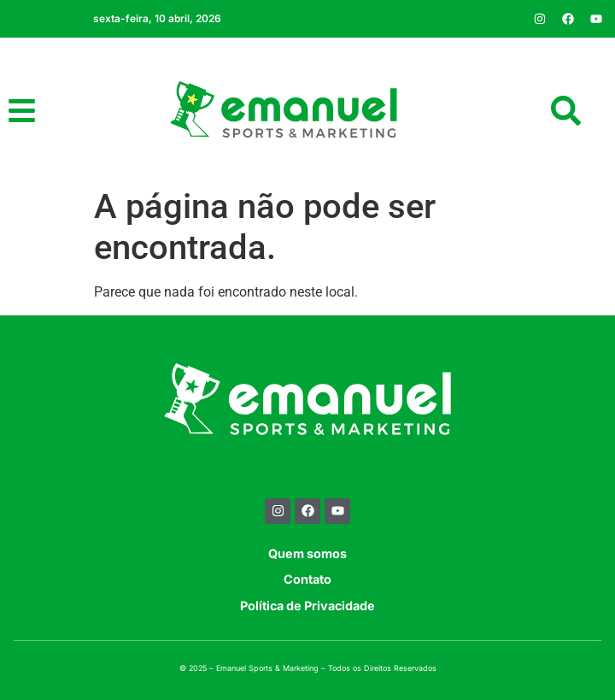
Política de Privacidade (307, 606)
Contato (307, 579)
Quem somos (307, 553)
